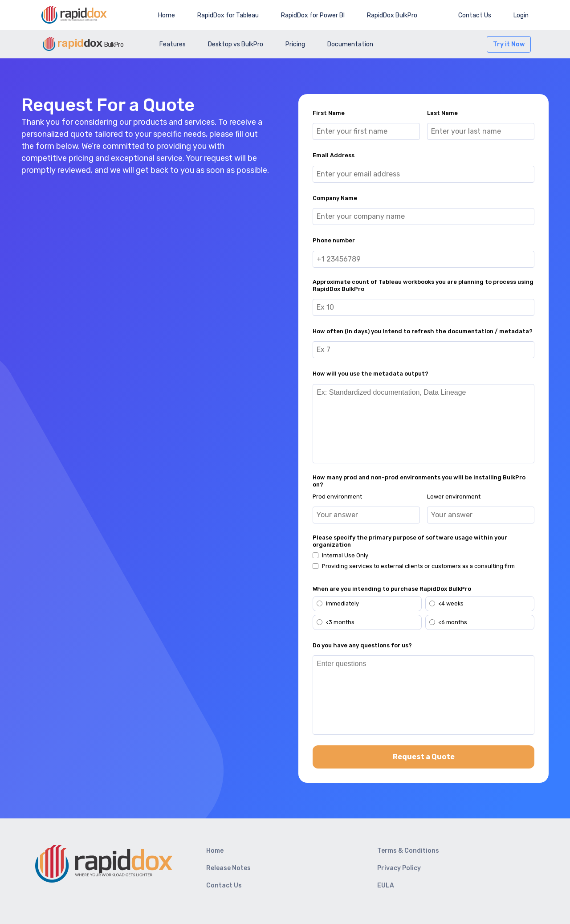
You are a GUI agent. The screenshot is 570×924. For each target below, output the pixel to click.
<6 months (448, 622)
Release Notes (228, 868)
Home (167, 15)
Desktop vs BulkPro (236, 44)
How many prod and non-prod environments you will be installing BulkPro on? (419, 481)
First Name (329, 113)
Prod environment (337, 497)
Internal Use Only (345, 555)
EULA (386, 885)
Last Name (442, 113)
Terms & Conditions (408, 851)
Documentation (350, 44)
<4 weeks (446, 603)
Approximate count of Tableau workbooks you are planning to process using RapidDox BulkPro (423, 285)
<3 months (336, 622)
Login (521, 15)
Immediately (338, 603)
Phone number (334, 240)
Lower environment (454, 497)
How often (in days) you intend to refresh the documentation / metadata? (423, 331)
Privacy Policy (399, 868)
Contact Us (475, 15)
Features (173, 44)
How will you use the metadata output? (370, 374)
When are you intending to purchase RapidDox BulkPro (392, 589)
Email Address (334, 155)
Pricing (295, 44)
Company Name (335, 198)
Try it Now (509, 44)
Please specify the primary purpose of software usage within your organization (410, 541)
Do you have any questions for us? (362, 645)
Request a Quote (424, 757)
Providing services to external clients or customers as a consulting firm (418, 566)
